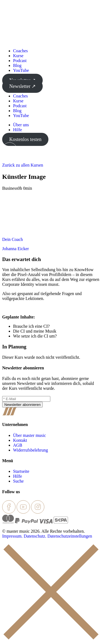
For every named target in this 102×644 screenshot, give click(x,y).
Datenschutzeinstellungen (70, 536)
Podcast (20, 61)
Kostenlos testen (25, 139)
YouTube (21, 70)
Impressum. (12, 536)
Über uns (21, 125)
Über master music (30, 435)
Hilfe (18, 130)
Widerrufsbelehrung (30, 450)
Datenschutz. (35, 536)
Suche (18, 481)
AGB (18, 445)
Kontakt (20, 440)
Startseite (21, 471)
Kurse (18, 56)
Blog (17, 65)
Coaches (20, 51)
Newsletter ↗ (22, 86)
